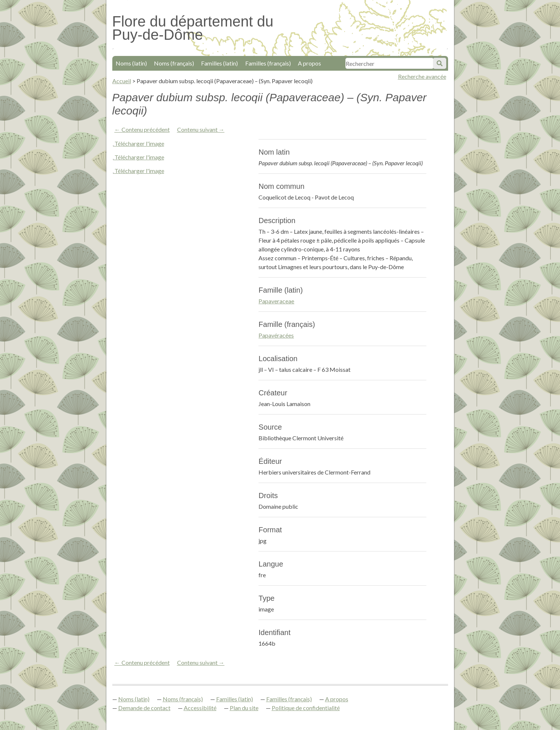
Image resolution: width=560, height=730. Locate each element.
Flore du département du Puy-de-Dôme (193, 28)
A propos (309, 63)
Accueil (122, 81)
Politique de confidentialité (306, 708)
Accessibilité (200, 708)
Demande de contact (144, 708)
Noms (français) (174, 63)
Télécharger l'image (139, 143)
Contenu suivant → (201, 129)
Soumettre (440, 63)
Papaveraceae (276, 301)
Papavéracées (276, 335)
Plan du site (244, 708)
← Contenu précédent (142, 129)
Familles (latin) (219, 63)
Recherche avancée (422, 76)
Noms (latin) (131, 63)
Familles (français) (268, 63)
